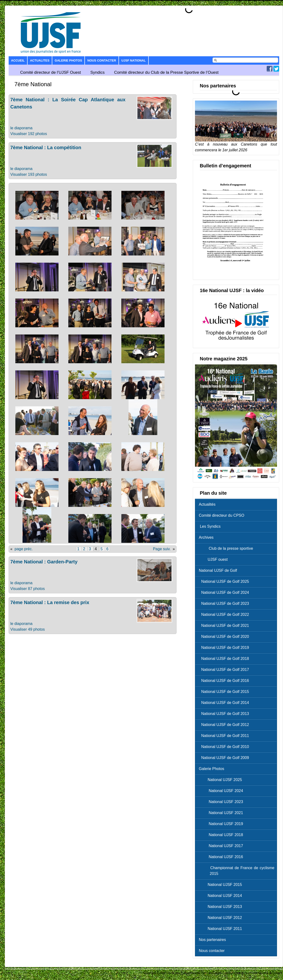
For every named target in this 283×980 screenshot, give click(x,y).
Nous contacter (102, 60)
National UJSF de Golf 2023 (225, 603)
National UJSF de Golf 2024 (225, 592)
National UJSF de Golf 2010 (225, 747)
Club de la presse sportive (227, 548)
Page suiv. (162, 549)
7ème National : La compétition (46, 147)
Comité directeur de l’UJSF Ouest (50, 72)
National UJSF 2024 (222, 791)
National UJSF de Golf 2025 (225, 581)
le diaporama (21, 128)
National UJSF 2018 (222, 835)
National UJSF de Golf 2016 (225, 681)
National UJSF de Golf (218, 570)
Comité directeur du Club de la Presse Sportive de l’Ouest (166, 72)
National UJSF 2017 (222, 846)
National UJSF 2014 (222, 896)
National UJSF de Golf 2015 (225, 692)
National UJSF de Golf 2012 (225, 725)
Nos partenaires (212, 940)
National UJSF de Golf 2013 (225, 714)
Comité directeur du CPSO (221, 515)
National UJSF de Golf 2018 (225, 659)
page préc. (24, 549)
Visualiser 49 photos (28, 629)
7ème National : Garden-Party (44, 562)
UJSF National (133, 60)
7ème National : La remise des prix (50, 602)
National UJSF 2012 (222, 918)
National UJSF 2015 (222, 885)
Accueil (18, 60)
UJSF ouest (214, 559)
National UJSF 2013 (222, 907)
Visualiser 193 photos (29, 174)
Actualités (207, 504)
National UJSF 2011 (222, 929)
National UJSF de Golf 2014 (225, 703)
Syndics (98, 72)
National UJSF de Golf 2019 (225, 648)
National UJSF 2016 (222, 857)
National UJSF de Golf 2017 (225, 670)
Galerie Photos (68, 60)
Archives (206, 537)
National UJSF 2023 (222, 802)
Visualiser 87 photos (28, 589)
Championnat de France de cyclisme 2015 (238, 871)
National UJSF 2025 (222, 780)
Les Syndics (210, 526)
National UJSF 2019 (222, 824)
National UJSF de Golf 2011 (225, 736)
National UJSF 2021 (222, 813)
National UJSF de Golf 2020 (225, 637)
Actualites (40, 60)
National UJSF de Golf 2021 (225, 626)
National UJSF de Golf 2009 (225, 758)
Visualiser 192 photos (29, 134)
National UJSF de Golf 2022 (225, 615)
